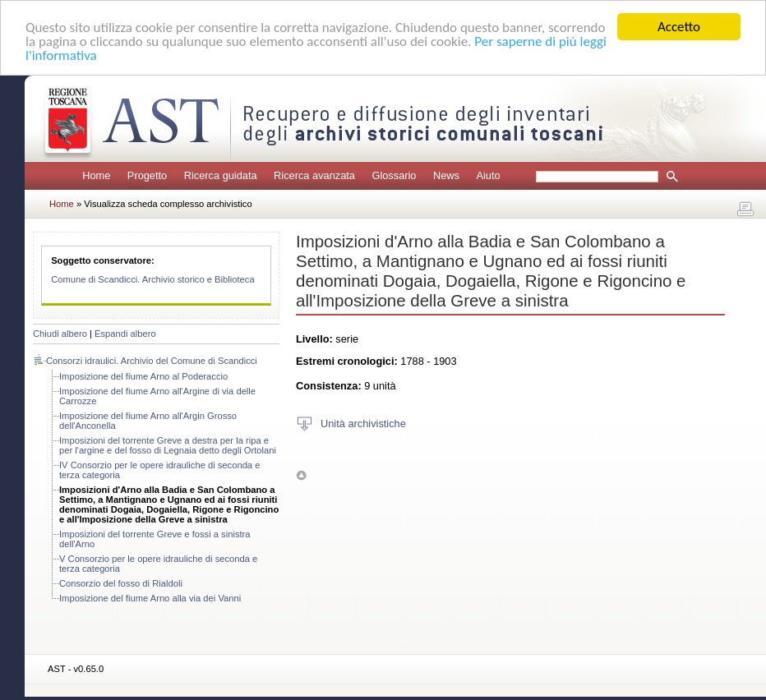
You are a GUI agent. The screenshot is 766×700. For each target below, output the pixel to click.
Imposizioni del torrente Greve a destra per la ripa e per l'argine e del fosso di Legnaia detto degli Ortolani (168, 445)
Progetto (147, 175)
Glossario (394, 175)
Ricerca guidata (221, 175)
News (446, 175)
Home (96, 175)
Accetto (679, 27)
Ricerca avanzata (314, 175)
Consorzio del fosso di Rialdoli (121, 583)
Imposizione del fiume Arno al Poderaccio (143, 376)
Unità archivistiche (363, 423)
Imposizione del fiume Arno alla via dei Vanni (150, 598)
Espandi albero (125, 334)
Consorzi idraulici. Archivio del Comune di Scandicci (152, 361)
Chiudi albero (60, 334)
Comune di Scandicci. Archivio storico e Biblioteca (153, 279)
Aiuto (488, 175)
